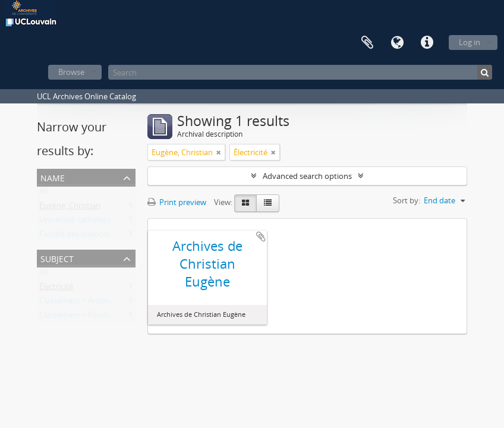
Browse (71, 72)
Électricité (56, 289)
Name (53, 177)
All (43, 194)
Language (397, 43)
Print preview (177, 202)
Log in (470, 42)
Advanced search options (307, 176)
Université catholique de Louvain (97, 222)
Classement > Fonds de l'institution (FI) (108, 317)
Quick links (427, 43)
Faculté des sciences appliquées (95, 237)
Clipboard (367, 43)
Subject (57, 258)
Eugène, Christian (70, 208)
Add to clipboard (261, 237)
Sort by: (407, 200)
